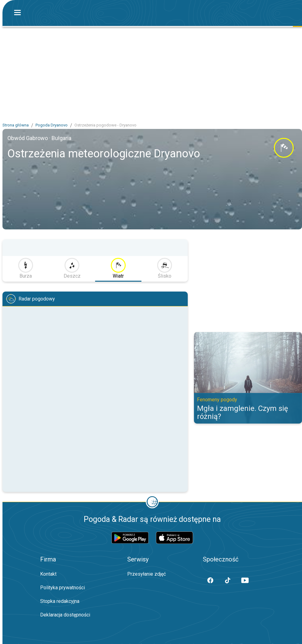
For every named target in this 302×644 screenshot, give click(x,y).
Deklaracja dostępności (65, 615)
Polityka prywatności (63, 588)
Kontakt (48, 574)
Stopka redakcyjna (60, 601)
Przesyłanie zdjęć (147, 574)
